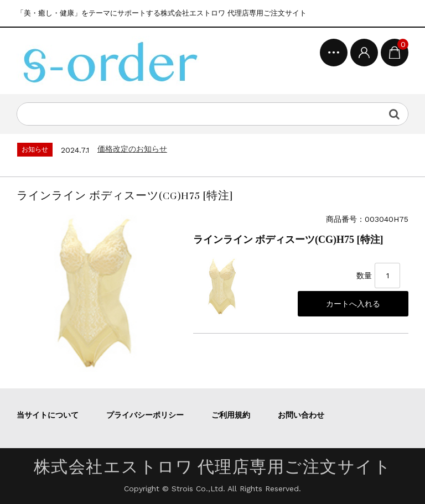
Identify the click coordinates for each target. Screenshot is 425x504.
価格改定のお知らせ (132, 149)
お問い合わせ (301, 415)
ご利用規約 (231, 415)
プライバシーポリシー (145, 415)
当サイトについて (48, 415)
